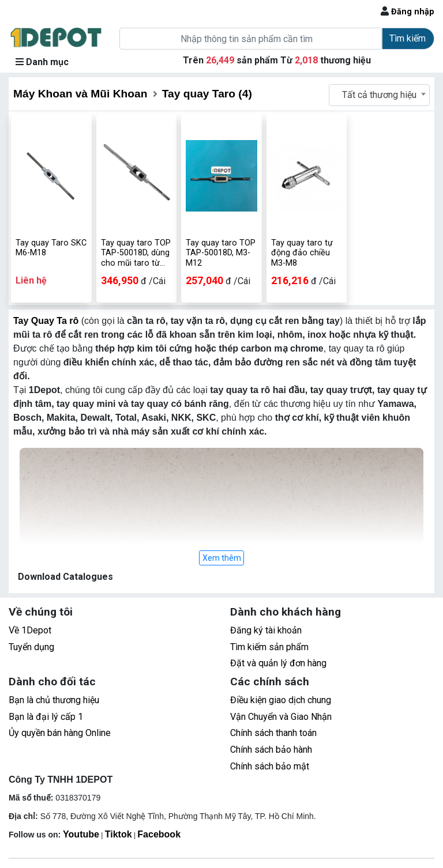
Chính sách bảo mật (270, 766)
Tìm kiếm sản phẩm (269, 647)
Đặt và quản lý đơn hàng (278, 663)
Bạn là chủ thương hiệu (54, 700)
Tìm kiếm (408, 38)
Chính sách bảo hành (271, 750)
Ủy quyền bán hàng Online (60, 733)
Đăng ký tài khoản (266, 630)
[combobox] (379, 95)
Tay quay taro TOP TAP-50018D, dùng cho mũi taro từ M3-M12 (136, 253)
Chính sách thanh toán (273, 733)
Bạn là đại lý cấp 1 (46, 717)
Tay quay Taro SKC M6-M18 (51, 248)
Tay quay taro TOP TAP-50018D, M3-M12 (221, 253)
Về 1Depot (30, 630)
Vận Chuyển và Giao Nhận (281, 717)
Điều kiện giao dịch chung (281, 700)
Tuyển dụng (31, 647)
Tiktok (119, 834)
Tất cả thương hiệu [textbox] (379, 95)
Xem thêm (222, 558)
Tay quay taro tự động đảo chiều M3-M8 (302, 253)
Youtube (81, 834)
